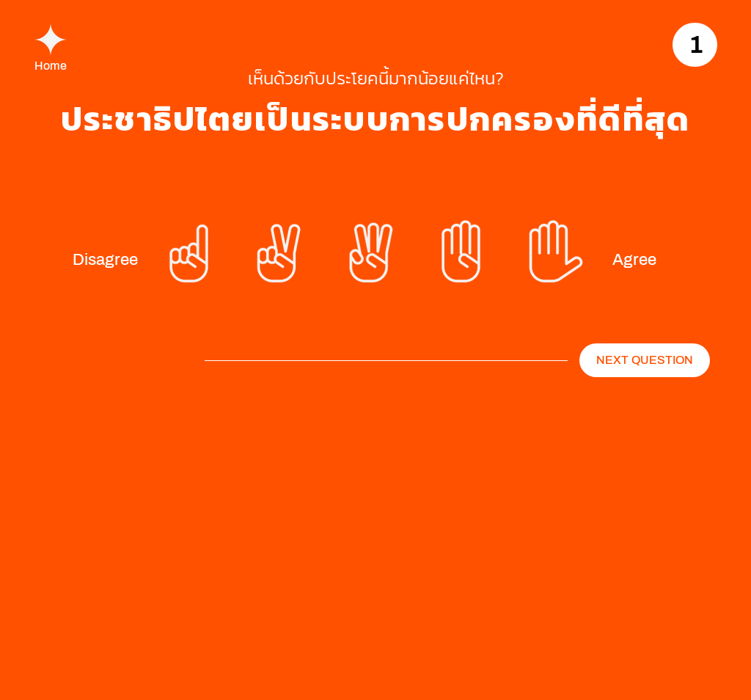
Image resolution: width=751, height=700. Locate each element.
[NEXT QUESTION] (645, 360)
